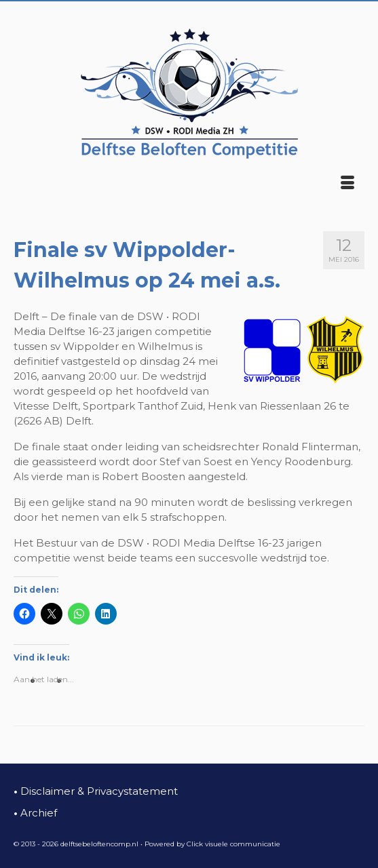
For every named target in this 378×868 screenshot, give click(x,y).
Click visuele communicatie (233, 844)
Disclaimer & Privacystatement (96, 791)
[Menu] (347, 184)
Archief (35, 813)
